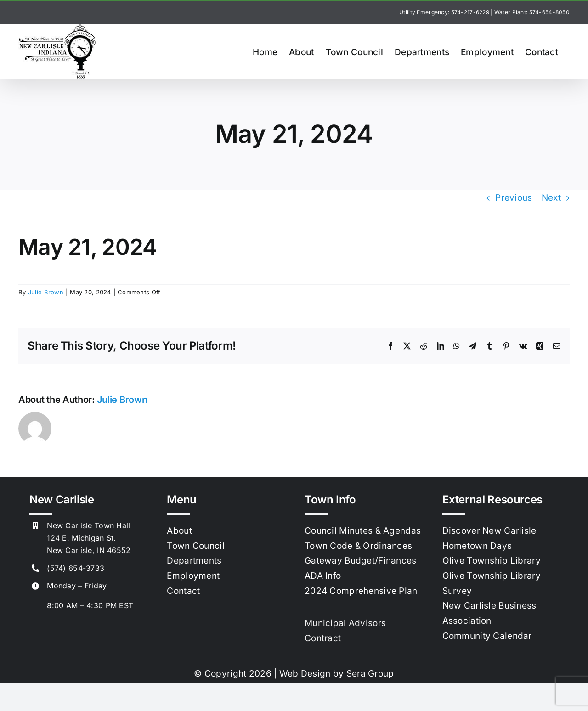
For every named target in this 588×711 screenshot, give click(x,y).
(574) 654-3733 (76, 568)
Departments (194, 561)
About (179, 531)
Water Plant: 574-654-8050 (532, 12)
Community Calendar (487, 636)
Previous (514, 198)
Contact (183, 591)
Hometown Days (477, 546)
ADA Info (323, 576)
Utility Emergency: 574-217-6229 (444, 12)
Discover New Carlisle (489, 531)
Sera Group (370, 674)
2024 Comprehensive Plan (361, 591)
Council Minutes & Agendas (363, 531)
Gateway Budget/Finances (361, 561)
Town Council (195, 546)
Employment (193, 576)
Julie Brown (46, 292)
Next (551, 198)
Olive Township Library (492, 561)
